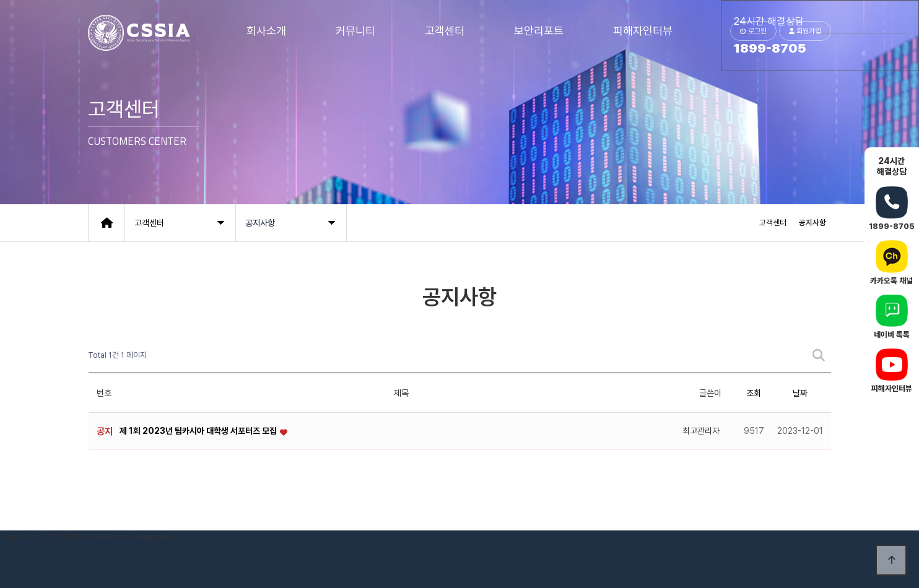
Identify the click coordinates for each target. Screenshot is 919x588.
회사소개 (266, 31)
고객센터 (445, 31)
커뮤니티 (355, 31)
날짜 (800, 393)
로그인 (753, 31)
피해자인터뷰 (643, 31)
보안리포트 (539, 31)
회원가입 (805, 31)
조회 (754, 393)
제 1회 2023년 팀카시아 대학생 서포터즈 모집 (199, 431)
